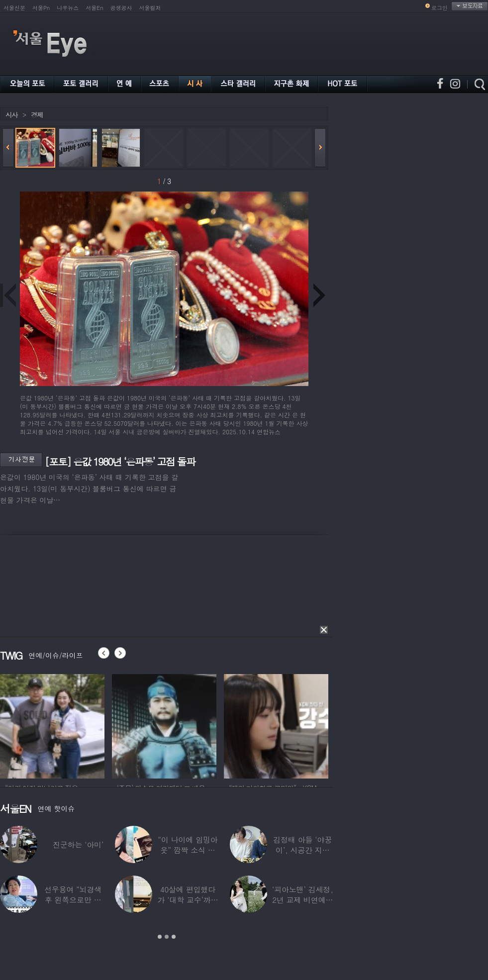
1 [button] (160, 937)
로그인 (439, 8)
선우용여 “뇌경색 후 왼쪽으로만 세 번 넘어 (73, 900)
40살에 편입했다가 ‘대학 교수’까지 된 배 (188, 900)
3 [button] (174, 937)
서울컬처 (150, 8)
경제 (37, 115)
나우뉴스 (68, 8)
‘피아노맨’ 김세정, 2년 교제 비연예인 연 (303, 900)
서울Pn (41, 8)
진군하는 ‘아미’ (78, 844)
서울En (94, 8)
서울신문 (14, 8)
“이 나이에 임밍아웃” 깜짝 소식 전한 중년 (188, 850)
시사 (11, 115)
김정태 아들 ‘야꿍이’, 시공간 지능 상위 (302, 850)
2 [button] (167, 937)
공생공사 (121, 8)
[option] (52, 725)
